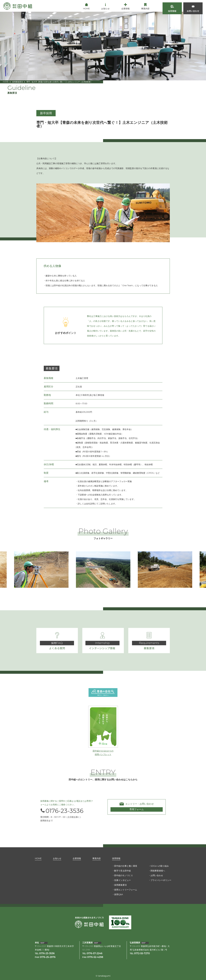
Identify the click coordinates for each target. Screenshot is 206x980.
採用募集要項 (18, 82)
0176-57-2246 (94, 954)
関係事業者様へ (158, 871)
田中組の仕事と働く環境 (126, 866)
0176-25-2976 (48, 957)
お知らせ (57, 858)
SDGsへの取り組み (160, 866)
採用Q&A (119, 894)
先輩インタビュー (123, 880)
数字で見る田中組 (123, 871)
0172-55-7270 (142, 954)
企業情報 (77, 858)
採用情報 (116, 858)
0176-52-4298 (95, 957)
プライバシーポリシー (161, 880)
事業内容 (97, 858)
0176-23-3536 (62, 811)
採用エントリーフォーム (126, 890)
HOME (6, 82)
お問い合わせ (157, 875)
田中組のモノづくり (124, 875)
